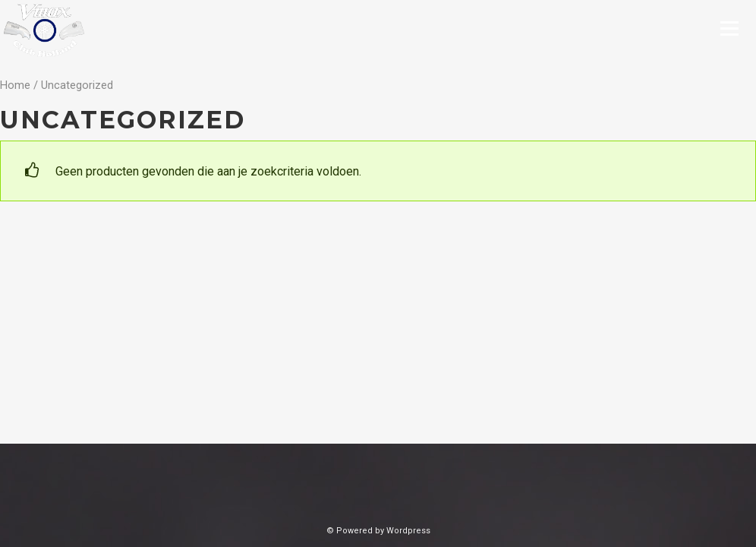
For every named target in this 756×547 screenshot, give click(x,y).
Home (15, 85)
